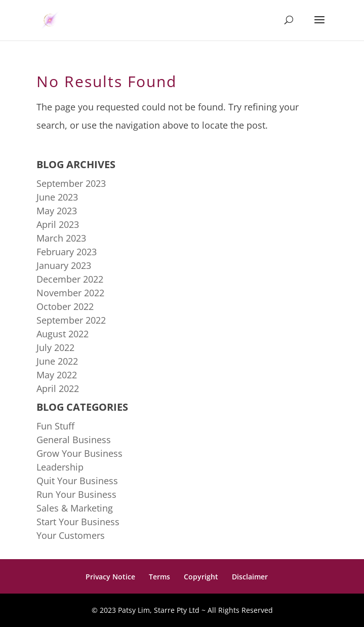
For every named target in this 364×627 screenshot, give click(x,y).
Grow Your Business (79, 453)
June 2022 (57, 361)
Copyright (201, 577)
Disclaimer (250, 577)
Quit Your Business (77, 481)
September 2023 (71, 183)
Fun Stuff (55, 426)
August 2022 (63, 334)
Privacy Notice (110, 577)
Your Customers (71, 535)
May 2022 (57, 375)
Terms (159, 577)
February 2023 (67, 252)
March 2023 (61, 238)
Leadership (60, 467)
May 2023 (57, 211)
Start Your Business (78, 522)
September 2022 (71, 320)
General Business (74, 440)
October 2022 (65, 306)
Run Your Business (76, 494)
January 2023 (64, 265)
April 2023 (58, 224)
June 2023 (57, 197)
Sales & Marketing (75, 508)
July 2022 (55, 347)
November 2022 (70, 293)
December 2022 (70, 279)
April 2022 (58, 388)
